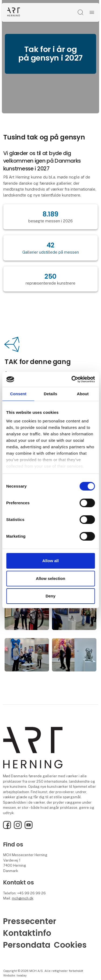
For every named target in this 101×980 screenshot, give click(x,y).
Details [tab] (51, 393)
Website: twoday (15, 975)
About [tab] (83, 393)
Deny (50, 596)
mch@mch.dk (23, 898)
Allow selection (50, 578)
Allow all (50, 561)
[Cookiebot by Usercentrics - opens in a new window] (72, 379)
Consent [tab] (18, 393)
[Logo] (14, 12)
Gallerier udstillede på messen (51, 252)
